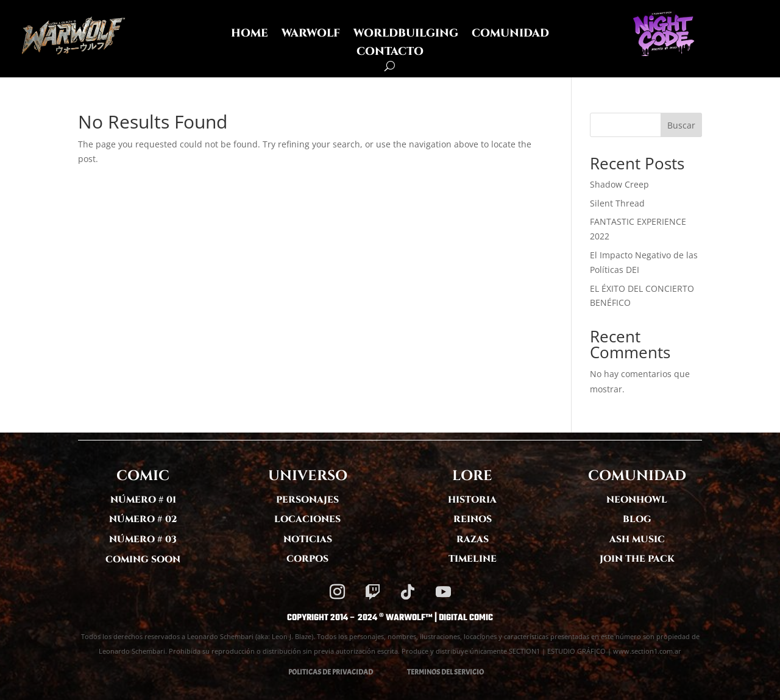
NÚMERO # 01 (143, 500)
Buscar (681, 125)
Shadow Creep (619, 184)
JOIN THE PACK (637, 559)
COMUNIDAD (510, 35)
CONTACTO (390, 53)
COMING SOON (143, 560)
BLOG (637, 519)
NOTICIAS (308, 539)
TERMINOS (424, 672)
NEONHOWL (637, 500)
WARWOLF (311, 35)
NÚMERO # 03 (143, 539)
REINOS (473, 519)
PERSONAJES (307, 500)
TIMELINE (473, 559)
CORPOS (307, 559)
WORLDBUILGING (406, 35)
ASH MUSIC (637, 539)
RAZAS (473, 539)
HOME (250, 35)
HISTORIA (472, 500)
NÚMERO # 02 (143, 519)
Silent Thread (617, 203)
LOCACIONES (307, 519)
